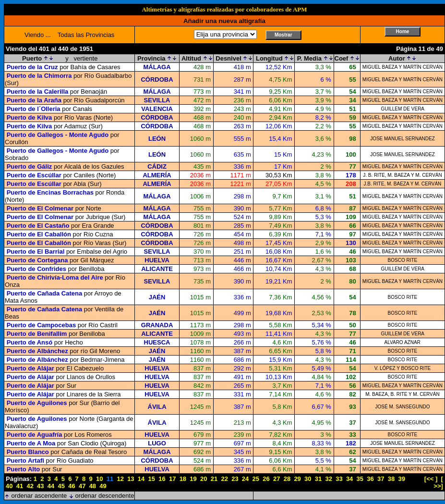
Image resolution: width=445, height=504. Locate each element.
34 (349, 479)
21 (214, 479)
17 (172, 479)
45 (61, 486)
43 (40, 486)
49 (103, 486)
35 (360, 479)
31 (318, 479)
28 (287, 479)
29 (297, 479)
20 (204, 479)
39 (401, 479)
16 (162, 479)
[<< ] (431, 479)
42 (30, 486)
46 (72, 486)
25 (256, 479)
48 (93, 486)
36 (370, 479)
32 (328, 479)
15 (152, 479)
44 (51, 486)
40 (9, 486)
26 (266, 479)
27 (277, 479)
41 (20, 486)
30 (308, 479)
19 (193, 479)
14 (141, 479)
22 (224, 479)
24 (245, 479)
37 (381, 479)
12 (120, 479)
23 (235, 479)
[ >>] (438, 482)
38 (391, 479)
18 (183, 479)
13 (131, 479)
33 (339, 479)
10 (99, 479)
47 (82, 486)
